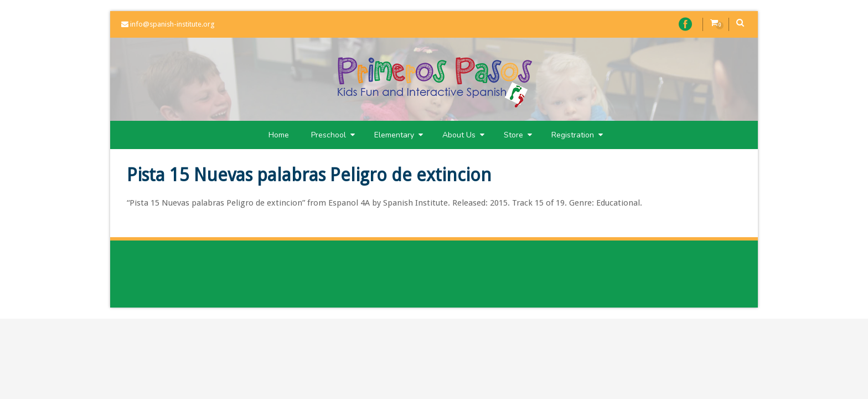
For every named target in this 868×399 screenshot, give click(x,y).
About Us (463, 135)
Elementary (399, 135)
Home (279, 135)
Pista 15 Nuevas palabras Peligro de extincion (309, 175)
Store (518, 135)
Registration (577, 135)
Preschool (333, 135)
